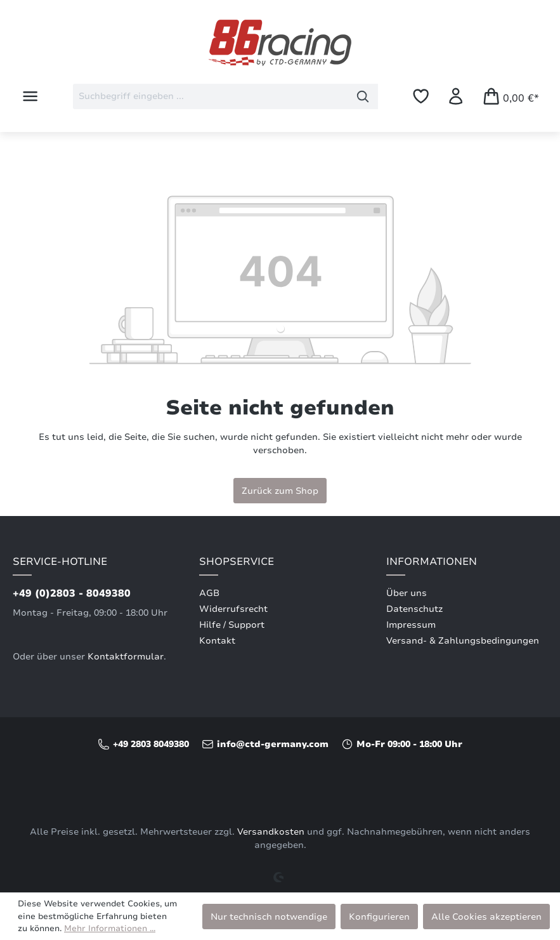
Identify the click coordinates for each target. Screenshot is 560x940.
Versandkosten (271, 832)
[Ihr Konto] (456, 96)
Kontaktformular (126, 657)
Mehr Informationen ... (110, 929)
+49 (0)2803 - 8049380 (72, 593)
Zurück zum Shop (280, 491)
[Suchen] (363, 96)
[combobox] (211, 96)
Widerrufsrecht (233, 609)
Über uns (407, 593)
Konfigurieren (379, 917)
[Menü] (30, 96)
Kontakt (217, 641)
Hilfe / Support (232, 625)
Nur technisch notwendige (269, 917)
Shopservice (237, 562)
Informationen (432, 562)
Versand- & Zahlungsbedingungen (463, 641)
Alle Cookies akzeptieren (486, 917)
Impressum (411, 625)
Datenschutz (414, 609)
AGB (209, 593)
